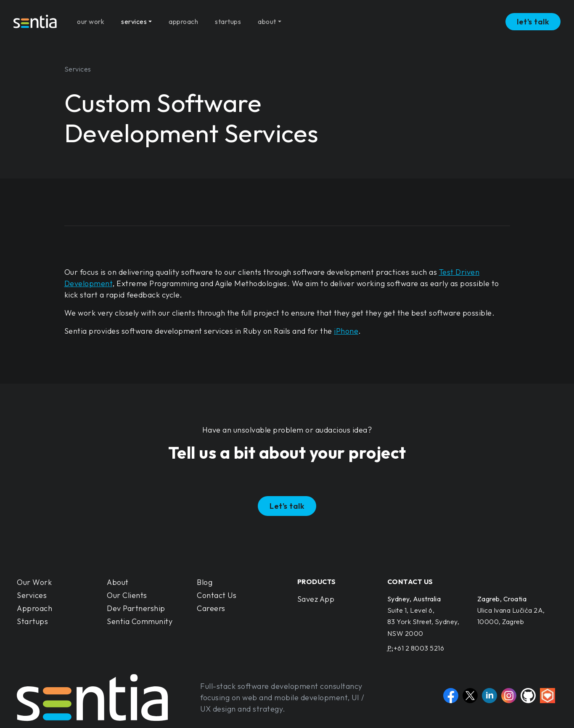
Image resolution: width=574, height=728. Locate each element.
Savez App (316, 599)
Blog (205, 582)
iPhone (346, 331)
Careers (211, 608)
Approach (34, 608)
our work (91, 19)
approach (183, 19)
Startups (32, 621)
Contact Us (217, 595)
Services (32, 595)
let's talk (533, 19)
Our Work (34, 582)
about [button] (267, 19)
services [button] (134, 19)
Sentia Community (140, 621)
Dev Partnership (136, 608)
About (118, 582)
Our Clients (127, 595)
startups (228, 19)
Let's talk (287, 506)
